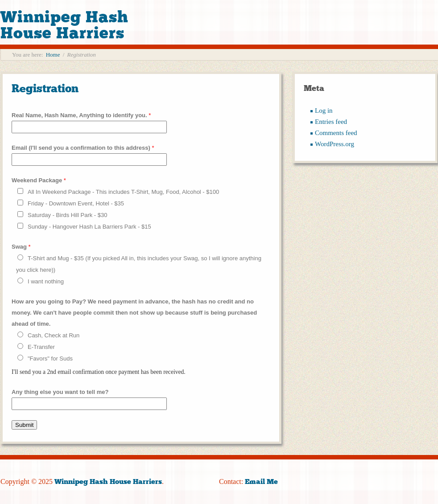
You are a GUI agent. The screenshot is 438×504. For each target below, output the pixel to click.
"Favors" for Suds (50, 359)
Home (53, 55)
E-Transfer (41, 347)
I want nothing (46, 281)
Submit (24, 425)
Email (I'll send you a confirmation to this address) (83, 148)
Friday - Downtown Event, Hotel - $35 (76, 203)
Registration (45, 88)
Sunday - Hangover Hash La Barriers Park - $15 (89, 227)
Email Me (261, 481)
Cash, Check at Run (54, 335)
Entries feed (331, 122)
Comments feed (336, 133)
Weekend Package (39, 180)
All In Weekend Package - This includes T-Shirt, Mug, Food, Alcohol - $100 (123, 192)
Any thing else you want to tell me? (60, 392)
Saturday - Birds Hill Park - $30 (67, 215)
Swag (21, 247)
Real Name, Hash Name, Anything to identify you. (81, 115)
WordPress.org (335, 144)
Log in (324, 111)
